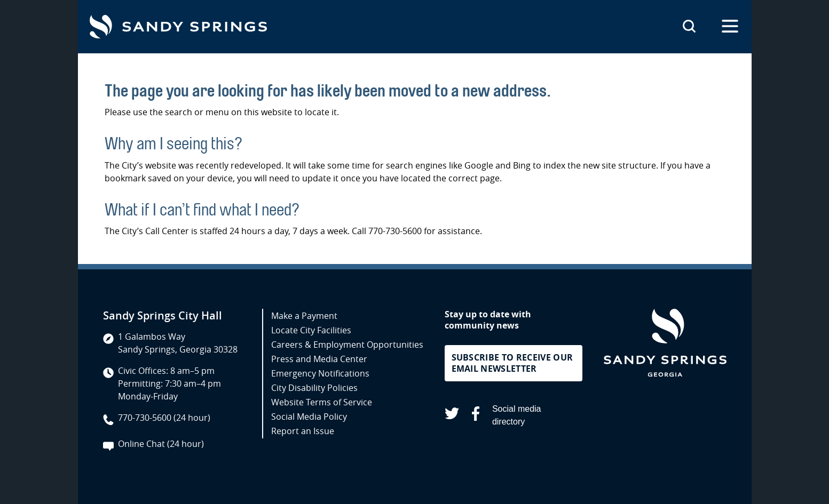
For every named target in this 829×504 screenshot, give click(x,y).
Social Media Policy (309, 417)
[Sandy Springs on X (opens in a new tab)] (452, 415)
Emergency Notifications (320, 373)
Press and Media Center (319, 359)
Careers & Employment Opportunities (347, 345)
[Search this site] (689, 27)
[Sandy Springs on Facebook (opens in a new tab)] (476, 415)
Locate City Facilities (311, 330)
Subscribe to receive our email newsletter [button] (512, 363)
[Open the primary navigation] (730, 27)
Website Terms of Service (322, 402)
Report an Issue (303, 431)
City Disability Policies (314, 388)
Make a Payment (304, 316)
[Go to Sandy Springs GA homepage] (178, 27)
